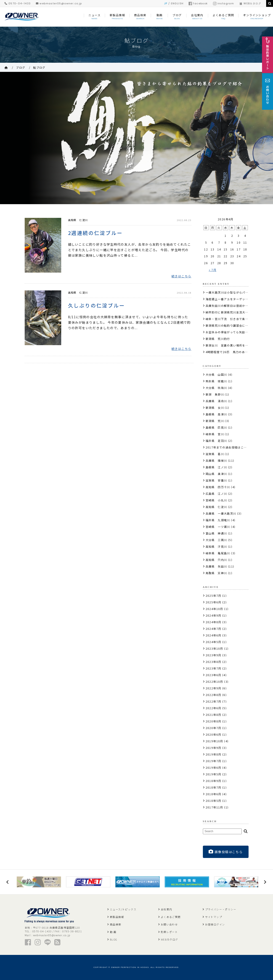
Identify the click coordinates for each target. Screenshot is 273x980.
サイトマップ (214, 917)
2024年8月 (213, 622)
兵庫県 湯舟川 (216, 401)
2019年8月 (213, 754)
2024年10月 (214, 609)
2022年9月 (213, 688)
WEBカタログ (250, 3)
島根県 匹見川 (216, 427)
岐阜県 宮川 (215, 434)
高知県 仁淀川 (78, 220)
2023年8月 (213, 662)
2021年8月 (213, 715)
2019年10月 (214, 741)
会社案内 (167, 909)
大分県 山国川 (216, 374)
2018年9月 (213, 781)
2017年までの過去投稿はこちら (228, 447)
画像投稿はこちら (226, 852)
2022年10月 (214, 682)
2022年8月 (213, 695)
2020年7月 (213, 728)
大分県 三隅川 (216, 540)
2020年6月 (213, 734)
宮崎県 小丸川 (216, 500)
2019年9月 (213, 748)
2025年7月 (213, 596)
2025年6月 (213, 602)
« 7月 (213, 270)
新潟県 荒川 (215, 421)
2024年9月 (213, 615)
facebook (198, 3)
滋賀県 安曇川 (216, 480)
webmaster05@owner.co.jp (59, 3)
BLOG (114, 939)
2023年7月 (213, 668)
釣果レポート (169, 932)
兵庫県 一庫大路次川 (221, 513)
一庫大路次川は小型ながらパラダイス (232, 292)
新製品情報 (117, 917)
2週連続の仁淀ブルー (96, 233)
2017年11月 (214, 807)
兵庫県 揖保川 (216, 460)
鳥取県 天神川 (216, 573)
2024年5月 (213, 642)
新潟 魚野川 (215, 394)
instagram (224, 3)
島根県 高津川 (216, 414)
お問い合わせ (169, 924)
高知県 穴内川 (216, 560)
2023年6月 (213, 675)
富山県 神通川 (216, 533)
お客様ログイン (215, 924)
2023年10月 (214, 648)
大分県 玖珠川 (216, 388)
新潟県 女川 (215, 408)
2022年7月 (213, 701)
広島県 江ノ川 (216, 494)
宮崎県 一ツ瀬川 (218, 527)
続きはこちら (181, 276)
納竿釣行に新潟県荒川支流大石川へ (230, 312)
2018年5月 (213, 801)
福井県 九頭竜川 (218, 520)
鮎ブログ (39, 67)
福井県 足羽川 (216, 441)
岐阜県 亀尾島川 (218, 553)
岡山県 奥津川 (216, 474)
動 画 (113, 932)
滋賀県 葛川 (215, 454)
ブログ (21, 67)
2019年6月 (213, 768)
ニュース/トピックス (123, 909)
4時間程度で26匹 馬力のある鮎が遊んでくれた (239, 352)
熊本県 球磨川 (216, 381)
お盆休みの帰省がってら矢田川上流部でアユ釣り (239, 332)
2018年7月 (213, 787)
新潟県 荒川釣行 (218, 339)
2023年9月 (213, 655)
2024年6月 (213, 635)
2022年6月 (213, 708)
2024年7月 (213, 629)
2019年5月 (213, 774)
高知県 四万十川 (218, 487)
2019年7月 (213, 761)
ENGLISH (177, 3)
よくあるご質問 (171, 917)
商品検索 (116, 924)
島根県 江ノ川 (216, 467)
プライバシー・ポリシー (221, 909)
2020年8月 (213, 721)
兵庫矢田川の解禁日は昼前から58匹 (231, 306)
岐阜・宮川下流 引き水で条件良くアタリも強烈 (239, 319)
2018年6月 (213, 794)
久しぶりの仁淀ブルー (97, 305)
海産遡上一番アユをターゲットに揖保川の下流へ (239, 299)
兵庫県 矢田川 (216, 566)
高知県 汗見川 (216, 546)
